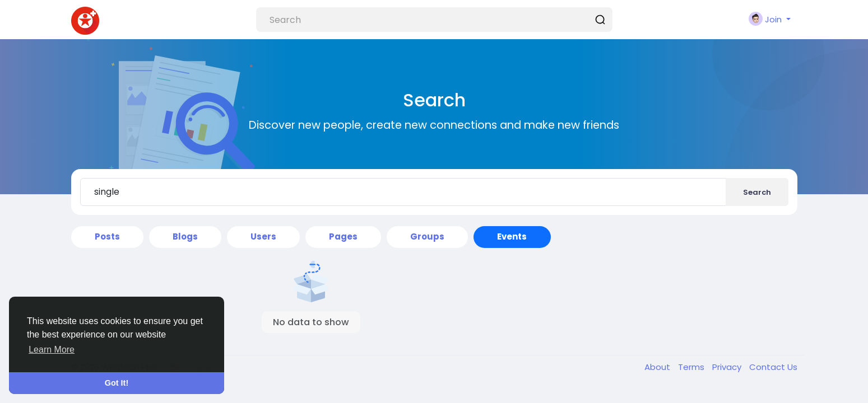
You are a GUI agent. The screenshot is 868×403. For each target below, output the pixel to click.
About (658, 367)
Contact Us (773, 367)
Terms (692, 367)
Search (757, 192)
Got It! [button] (117, 383)
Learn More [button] (52, 350)
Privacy (728, 367)
